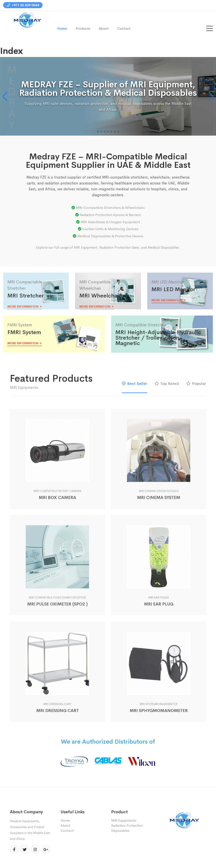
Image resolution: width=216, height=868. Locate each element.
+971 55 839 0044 (23, 5)
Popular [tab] (196, 384)
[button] (211, 96)
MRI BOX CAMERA (57, 498)
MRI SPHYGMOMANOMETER (159, 711)
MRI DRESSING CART (57, 711)
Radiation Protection (127, 826)
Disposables (120, 831)
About (104, 29)
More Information (25, 307)
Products (83, 29)
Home (62, 29)
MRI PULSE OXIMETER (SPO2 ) (57, 604)
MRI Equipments (124, 821)
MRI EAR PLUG (159, 604)
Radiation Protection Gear (119, 247)
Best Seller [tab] (135, 384)
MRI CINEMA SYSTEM (159, 498)
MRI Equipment (86, 247)
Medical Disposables (163, 247)
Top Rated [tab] (167, 384)
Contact (124, 29)
